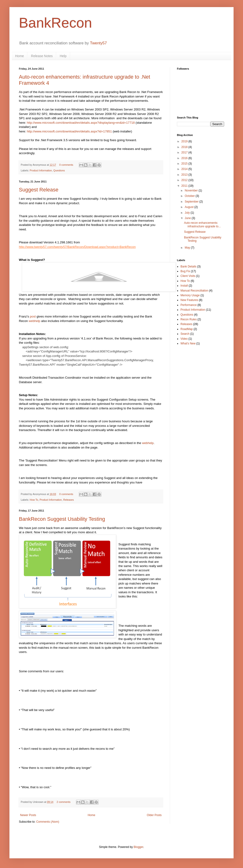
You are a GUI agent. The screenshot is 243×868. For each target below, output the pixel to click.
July (188, 213)
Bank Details (188, 267)
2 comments (64, 802)
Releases (69, 500)
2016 (185, 158)
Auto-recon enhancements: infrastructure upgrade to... (202, 224)
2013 (185, 175)
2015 (185, 164)
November (192, 191)
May (188, 248)
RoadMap (187, 329)
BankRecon (55, 23)
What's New (188, 343)
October (190, 196)
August (190, 207)
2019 (185, 141)
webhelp (35, 321)
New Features (189, 300)
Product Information (41, 170)
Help (63, 56)
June (188, 218)
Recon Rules (189, 319)
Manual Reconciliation (194, 291)
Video (184, 339)
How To (34, 500)
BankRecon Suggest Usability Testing (62, 519)
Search (185, 334)
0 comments (66, 165)
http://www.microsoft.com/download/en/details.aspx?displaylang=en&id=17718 (81, 123)
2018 (185, 147)
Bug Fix (185, 271)
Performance (189, 305)
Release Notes (42, 56)
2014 (185, 169)
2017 (185, 152)
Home (19, 56)
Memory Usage (190, 295)
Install (184, 286)
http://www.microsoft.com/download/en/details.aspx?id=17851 (69, 131)
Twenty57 (98, 43)
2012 (185, 180)
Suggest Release (39, 190)
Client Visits (188, 276)
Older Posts (154, 815)
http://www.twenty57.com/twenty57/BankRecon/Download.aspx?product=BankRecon (77, 247)
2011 (185, 186)
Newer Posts (28, 815)
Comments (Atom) (48, 822)
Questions (59, 170)
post (33, 316)
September (192, 202)
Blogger (138, 847)
